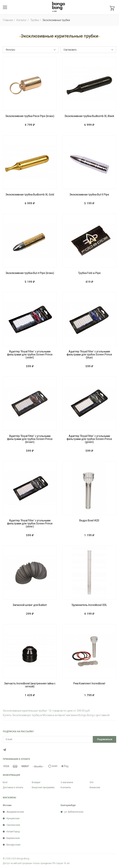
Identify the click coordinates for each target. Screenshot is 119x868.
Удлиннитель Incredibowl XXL (89, 605)
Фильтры (10, 50)
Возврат (36, 782)
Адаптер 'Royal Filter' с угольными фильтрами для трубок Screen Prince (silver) (30, 523)
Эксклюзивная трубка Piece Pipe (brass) (30, 116)
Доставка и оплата (13, 787)
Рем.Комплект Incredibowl (89, 683)
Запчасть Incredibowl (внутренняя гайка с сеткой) (30, 685)
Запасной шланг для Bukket (30, 605)
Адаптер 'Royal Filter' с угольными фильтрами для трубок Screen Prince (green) (89, 439)
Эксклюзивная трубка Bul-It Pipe (89, 195)
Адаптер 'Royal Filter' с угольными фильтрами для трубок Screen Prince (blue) (89, 354)
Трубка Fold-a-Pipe (89, 273)
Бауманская (13, 838)
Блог (5, 782)
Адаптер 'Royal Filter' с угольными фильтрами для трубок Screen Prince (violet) (30, 354)
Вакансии (95, 787)
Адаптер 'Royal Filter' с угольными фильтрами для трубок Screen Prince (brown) (30, 439)
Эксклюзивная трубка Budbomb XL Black (89, 116)
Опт (92, 782)
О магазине (67, 782)
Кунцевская (13, 818)
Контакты (66, 787)
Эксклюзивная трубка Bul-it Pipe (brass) (30, 273)
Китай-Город (13, 832)
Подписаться (105, 739)
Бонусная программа (43, 787)
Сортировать (70, 50)
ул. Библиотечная (74, 812)
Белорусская (13, 845)
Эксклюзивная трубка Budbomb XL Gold (30, 195)
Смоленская (13, 825)
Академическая (15, 812)
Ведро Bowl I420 (89, 520)
